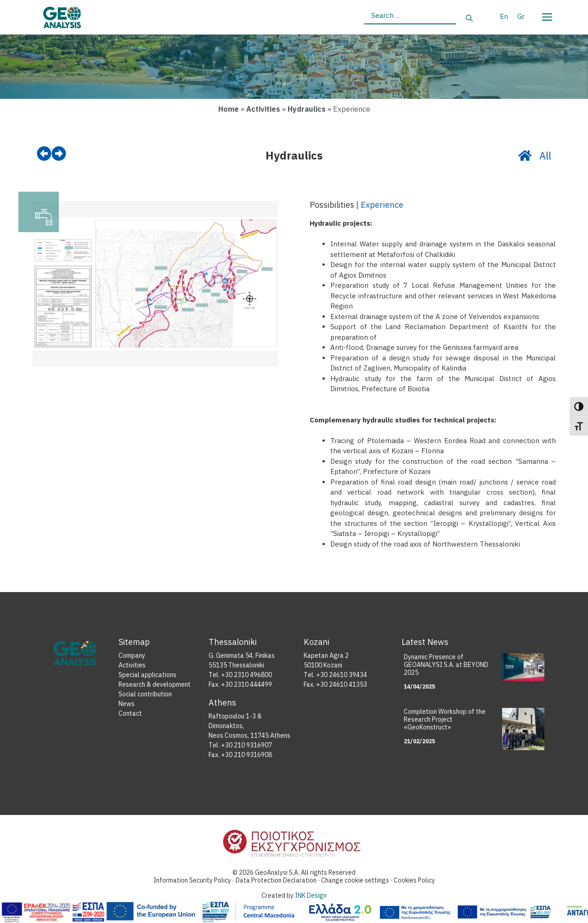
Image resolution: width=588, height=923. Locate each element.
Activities (263, 109)
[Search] (469, 19)
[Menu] (547, 15)
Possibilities (332, 205)
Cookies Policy (414, 880)
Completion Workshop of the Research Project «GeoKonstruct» (445, 719)
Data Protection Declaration (277, 880)
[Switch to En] (504, 16)
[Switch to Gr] (521, 16)
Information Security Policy (192, 880)
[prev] (44, 154)
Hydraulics (307, 109)
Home (229, 109)
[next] (59, 154)
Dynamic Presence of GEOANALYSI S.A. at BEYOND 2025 (446, 665)
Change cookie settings (355, 880)
